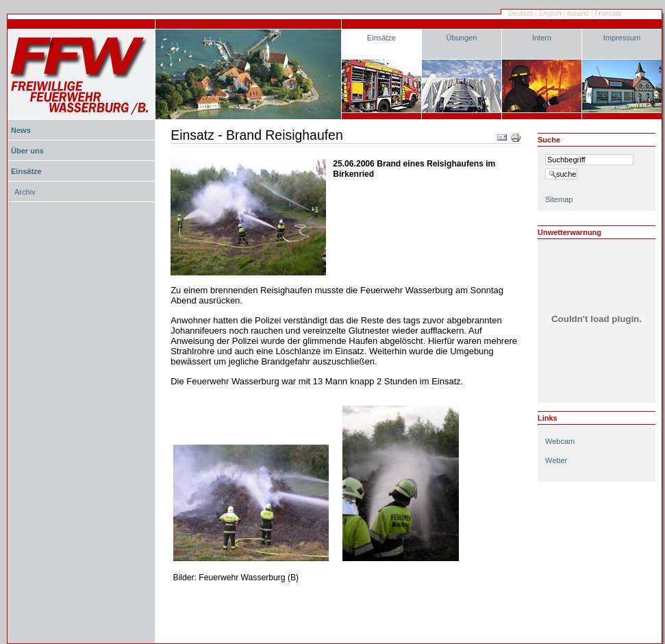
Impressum (622, 38)
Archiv (25, 192)
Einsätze (381, 38)
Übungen (462, 38)
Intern (542, 38)
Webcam (560, 441)
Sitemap (559, 199)
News (21, 130)
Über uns (27, 151)
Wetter (556, 460)
